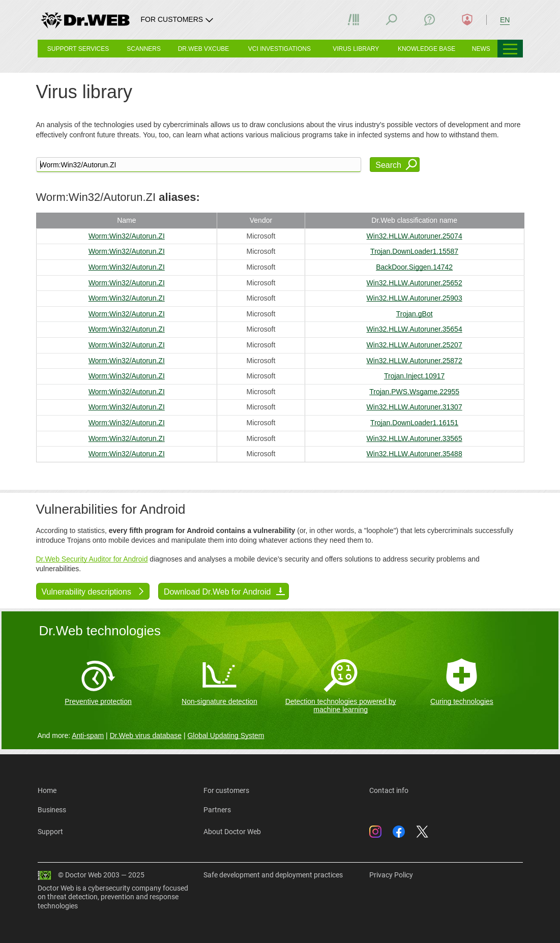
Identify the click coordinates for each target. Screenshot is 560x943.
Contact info (389, 790)
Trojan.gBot (415, 314)
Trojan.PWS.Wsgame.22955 (414, 392)
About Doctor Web (232, 832)
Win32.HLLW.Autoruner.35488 (415, 454)
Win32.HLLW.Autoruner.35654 (415, 329)
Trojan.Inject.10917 (414, 376)
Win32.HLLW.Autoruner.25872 (415, 361)
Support (50, 832)
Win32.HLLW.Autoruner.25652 (415, 283)
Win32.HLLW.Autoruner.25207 (415, 345)
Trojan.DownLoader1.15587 (414, 251)
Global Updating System (226, 735)
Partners (217, 810)
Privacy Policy (391, 875)
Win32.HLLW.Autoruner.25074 (415, 236)
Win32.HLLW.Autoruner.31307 (415, 407)
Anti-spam (88, 735)
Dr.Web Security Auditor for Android (92, 559)
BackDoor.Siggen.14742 (414, 267)
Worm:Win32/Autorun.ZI (127, 236)
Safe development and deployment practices (273, 875)
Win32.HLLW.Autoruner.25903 (415, 298)
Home (47, 790)
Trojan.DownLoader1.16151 (414, 423)
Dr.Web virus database (146, 735)
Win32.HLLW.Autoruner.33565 (415, 438)
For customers (226, 790)
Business (52, 810)
